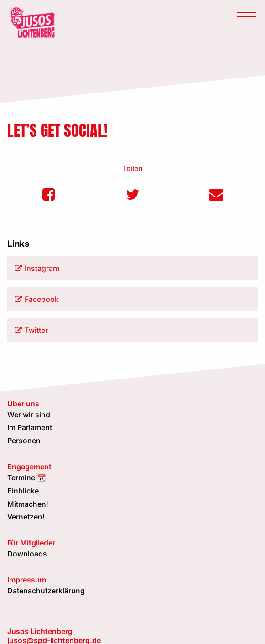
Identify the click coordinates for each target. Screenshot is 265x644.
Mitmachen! (28, 504)
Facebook (37, 299)
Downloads (27, 554)
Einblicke (23, 491)
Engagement (29, 467)
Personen (24, 441)
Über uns (23, 404)
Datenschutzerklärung (46, 591)
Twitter (31, 330)
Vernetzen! (26, 517)
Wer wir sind (29, 415)
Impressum (27, 580)
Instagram (37, 268)
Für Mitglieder (31, 543)
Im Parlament (30, 427)
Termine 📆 (27, 478)
